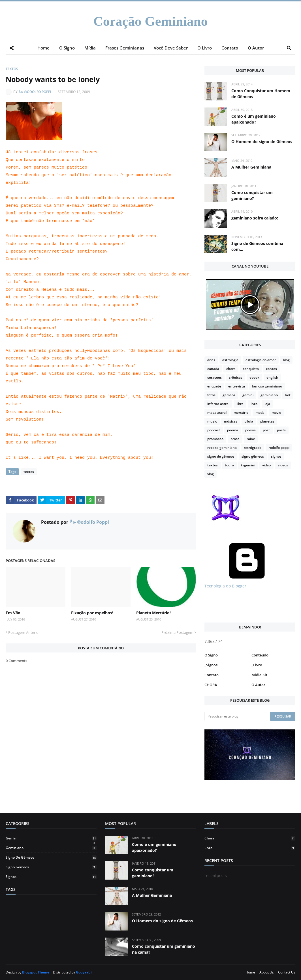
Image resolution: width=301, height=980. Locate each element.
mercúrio (241, 413)
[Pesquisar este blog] (236, 716)
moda (260, 413)
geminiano (269, 395)
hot (288, 395)
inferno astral (218, 404)
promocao (215, 439)
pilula (249, 421)
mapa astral (217, 413)
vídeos (283, 465)
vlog (211, 474)
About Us (267, 972)
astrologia (230, 360)
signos (276, 456)
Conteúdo (260, 655)
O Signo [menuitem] (67, 48)
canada (213, 369)
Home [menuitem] (43, 48)
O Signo (211, 655)
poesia (250, 430)
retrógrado (253, 448)
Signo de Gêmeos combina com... (257, 246)
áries (211, 360)
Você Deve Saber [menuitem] (171, 48)
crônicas (236, 377)
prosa (235, 439)
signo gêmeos (253, 456)
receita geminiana (222, 448)
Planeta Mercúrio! (153, 613)
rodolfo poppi (279, 448)
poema (233, 430)
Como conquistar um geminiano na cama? (164, 949)
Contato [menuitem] (230, 48)
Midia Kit (259, 675)
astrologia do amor (261, 360)
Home (250, 972)
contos (271, 369)
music (212, 421)
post (266, 430)
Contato (212, 675)
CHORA (211, 685)
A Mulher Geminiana (251, 167)
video (266, 465)
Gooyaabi (84, 972)
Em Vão (13, 613)
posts (281, 430)
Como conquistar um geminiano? (252, 195)
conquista (251, 369)
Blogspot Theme (36, 972)
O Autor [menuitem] (256, 48)
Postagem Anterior (24, 632)
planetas (267, 421)
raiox (251, 439)
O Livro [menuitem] (205, 48)
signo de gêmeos (221, 456)
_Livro (257, 665)
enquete (214, 386)
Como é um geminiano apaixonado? (254, 119)
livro (254, 404)
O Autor (258, 685)
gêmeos (229, 395)
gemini (248, 395)
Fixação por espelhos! (92, 613)
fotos (211, 395)
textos (12, 69)
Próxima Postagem (177, 632)
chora (231, 369)
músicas (231, 421)
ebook (254, 377)
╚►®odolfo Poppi (35, 92)
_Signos (211, 665)
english (272, 377)
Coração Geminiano (150, 21)
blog (286, 360)
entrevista (237, 386)
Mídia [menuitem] (90, 48)
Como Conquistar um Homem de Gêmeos (261, 94)
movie (276, 413)
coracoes (214, 377)
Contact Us (287, 972)
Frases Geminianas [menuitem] (125, 48)
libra (240, 404)
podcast (214, 430)
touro (229, 465)
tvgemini (248, 465)
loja (267, 404)
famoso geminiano (267, 386)
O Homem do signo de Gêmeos (262, 142)
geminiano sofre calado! (255, 218)
